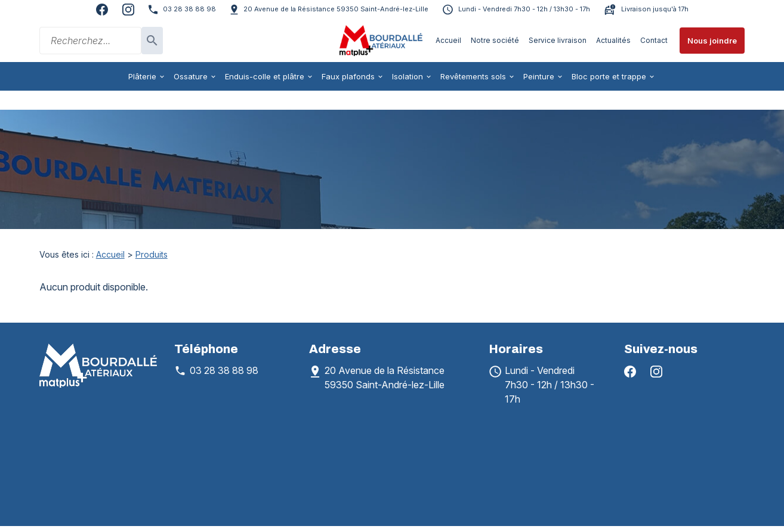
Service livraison (558, 40)
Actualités (613, 40)
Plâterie (142, 76)
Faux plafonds (348, 76)
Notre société (495, 40)
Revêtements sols (473, 76)
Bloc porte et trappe (609, 76)
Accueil (448, 40)
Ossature (191, 76)
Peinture (539, 76)
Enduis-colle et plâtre (265, 76)
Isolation (408, 76)
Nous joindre (712, 41)
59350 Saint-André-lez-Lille (336, 9)
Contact (654, 40)
